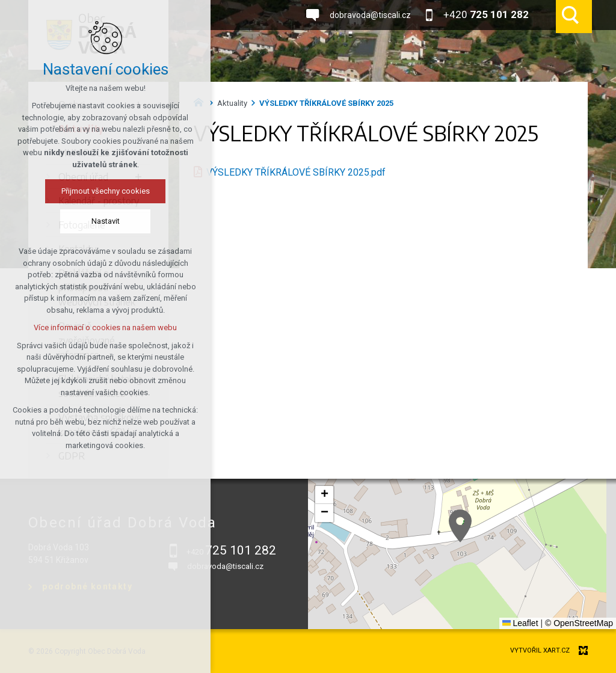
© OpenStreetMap (579, 623)
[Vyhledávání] (570, 15)
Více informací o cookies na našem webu (105, 327)
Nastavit (106, 221)
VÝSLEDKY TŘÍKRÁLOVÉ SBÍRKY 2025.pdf (296, 172)
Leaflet (520, 623)
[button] (460, 526)
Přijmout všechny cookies (106, 191)
